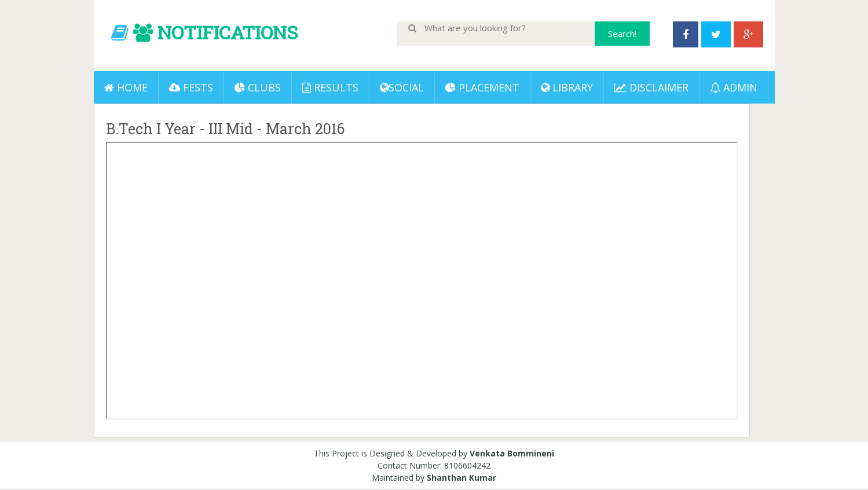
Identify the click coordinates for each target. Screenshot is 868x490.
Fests (191, 87)
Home (126, 87)
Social (402, 87)
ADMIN (734, 87)
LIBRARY (567, 87)
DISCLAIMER (651, 87)
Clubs (258, 87)
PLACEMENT (482, 87)
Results (330, 87)
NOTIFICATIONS (228, 32)
